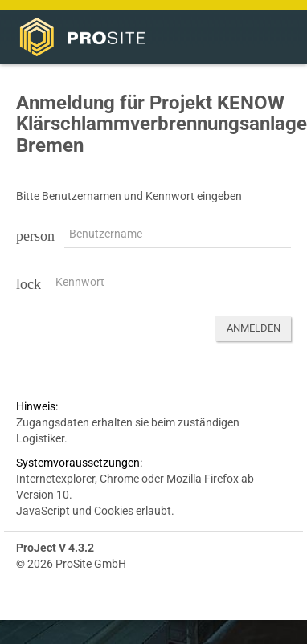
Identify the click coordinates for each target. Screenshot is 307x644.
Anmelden (254, 328)
